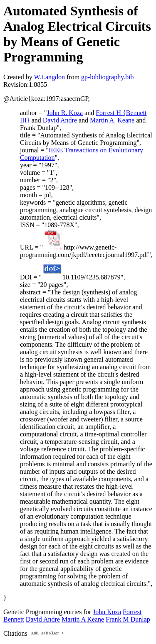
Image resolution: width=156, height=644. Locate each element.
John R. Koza (65, 113)
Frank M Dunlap (128, 619)
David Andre (60, 120)
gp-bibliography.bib (108, 77)
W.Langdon (49, 77)
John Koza (107, 612)
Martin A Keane (83, 619)
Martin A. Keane (112, 120)
